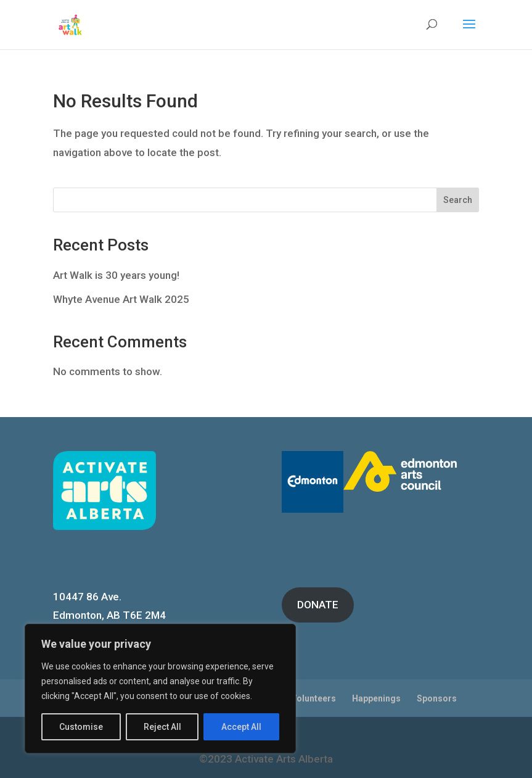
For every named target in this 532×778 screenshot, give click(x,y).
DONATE (318, 605)
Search (458, 200)
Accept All (241, 727)
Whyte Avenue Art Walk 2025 (121, 299)
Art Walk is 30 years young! (116, 275)
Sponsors (437, 698)
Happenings (376, 698)
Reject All (162, 727)
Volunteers (313, 698)
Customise (81, 727)
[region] (160, 689)
